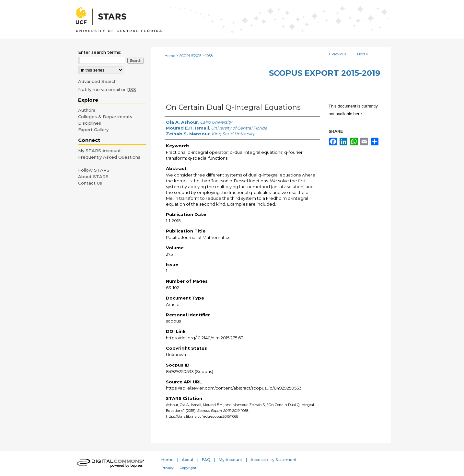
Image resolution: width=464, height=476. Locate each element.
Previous (339, 54)
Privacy (168, 468)
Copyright (188, 468)
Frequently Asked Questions (109, 157)
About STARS (93, 176)
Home (170, 56)
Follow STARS (94, 170)
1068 (209, 56)
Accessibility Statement (274, 460)
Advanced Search (97, 81)
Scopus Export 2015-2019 (325, 73)
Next (361, 54)
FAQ (206, 460)
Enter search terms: (100, 52)
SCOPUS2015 (190, 56)
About (188, 460)
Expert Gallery (93, 130)
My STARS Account (99, 151)
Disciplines (90, 123)
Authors (87, 110)
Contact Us (90, 183)
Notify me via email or (107, 89)
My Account (231, 460)
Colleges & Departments (105, 117)
